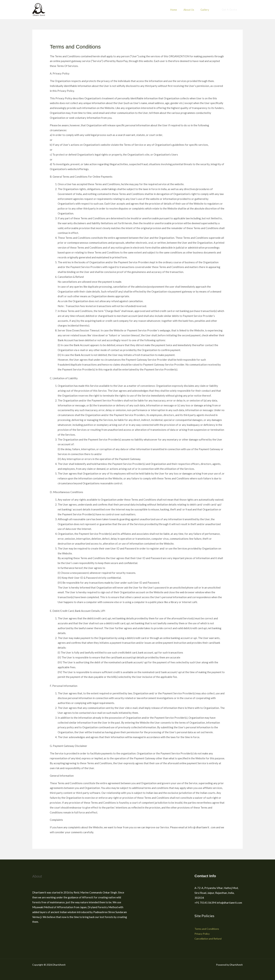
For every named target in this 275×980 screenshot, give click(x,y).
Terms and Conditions (207, 929)
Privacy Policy (203, 934)
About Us (191, 10)
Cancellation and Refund (209, 938)
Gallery (205, 10)
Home (177, 10)
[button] (229, 10)
